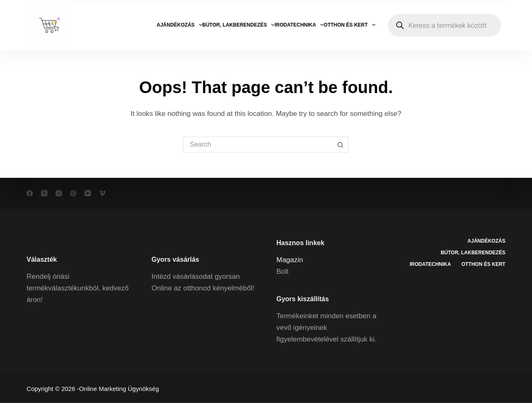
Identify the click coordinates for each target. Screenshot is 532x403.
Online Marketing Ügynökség (119, 389)
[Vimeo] (102, 193)
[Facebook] (30, 193)
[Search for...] (257, 145)
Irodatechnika (299, 25)
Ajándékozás (179, 25)
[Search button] (341, 145)
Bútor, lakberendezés (238, 25)
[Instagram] (59, 193)
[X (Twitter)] (44, 193)
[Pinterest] (73, 193)
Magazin (289, 259)
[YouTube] (88, 193)
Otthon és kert (349, 25)
